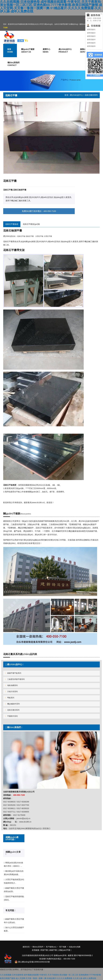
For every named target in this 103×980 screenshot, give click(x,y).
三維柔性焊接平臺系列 (15, 679)
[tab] (51, 664)
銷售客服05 (91, 43)
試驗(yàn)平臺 (64, 950)
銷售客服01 (91, 30)
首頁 (66, 95)
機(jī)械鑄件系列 (12, 704)
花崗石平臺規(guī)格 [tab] (31, 224)
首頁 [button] (10, 51)
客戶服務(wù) (51, 947)
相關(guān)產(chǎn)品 (12, 838)
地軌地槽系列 (11, 685)
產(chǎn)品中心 (76, 95)
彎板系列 (10, 698)
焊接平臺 (44, 950)
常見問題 (10, 910)
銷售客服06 (91, 46)
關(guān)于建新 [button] (28, 51)
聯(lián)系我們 (13, 64)
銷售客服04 (91, 40)
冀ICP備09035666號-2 (83, 955)
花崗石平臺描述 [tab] (12, 224)
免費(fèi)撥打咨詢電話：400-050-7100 (39, 211)
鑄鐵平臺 (53, 950)
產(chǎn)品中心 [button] (65, 51)
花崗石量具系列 (12, 710)
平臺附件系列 (11, 716)
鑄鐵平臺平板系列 (13, 673)
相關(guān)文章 (13, 852)
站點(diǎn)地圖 (75, 947)
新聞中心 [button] (47, 51)
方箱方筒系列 (11, 692)
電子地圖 (63, 947)
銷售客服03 (91, 36)
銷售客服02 (91, 33)
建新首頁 (26, 947)
